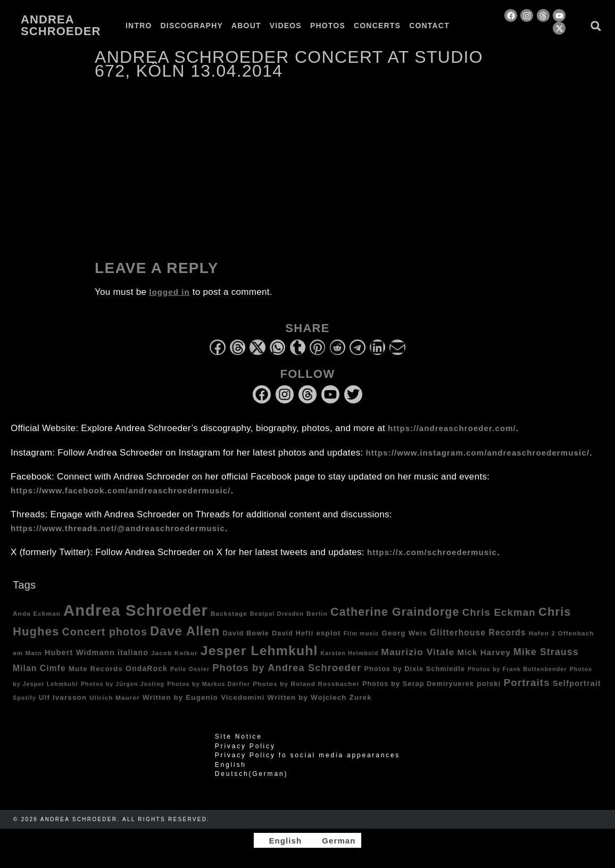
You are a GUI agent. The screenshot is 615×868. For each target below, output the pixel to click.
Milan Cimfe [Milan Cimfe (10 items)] (39, 668)
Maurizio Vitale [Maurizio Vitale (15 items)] (418, 652)
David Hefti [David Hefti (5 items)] (293, 633)
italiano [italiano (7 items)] (133, 652)
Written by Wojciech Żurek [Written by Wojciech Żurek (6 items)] (320, 697)
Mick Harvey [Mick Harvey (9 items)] (484, 652)
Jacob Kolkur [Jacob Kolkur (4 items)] (174, 653)
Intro (139, 26)
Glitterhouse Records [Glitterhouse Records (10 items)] (478, 633)
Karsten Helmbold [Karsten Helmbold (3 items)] (350, 653)
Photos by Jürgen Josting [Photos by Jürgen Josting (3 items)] (123, 684)
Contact (429, 26)
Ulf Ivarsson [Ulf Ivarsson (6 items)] (63, 697)
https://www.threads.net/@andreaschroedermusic (118, 528)
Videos (286, 26)
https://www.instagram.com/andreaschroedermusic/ (478, 453)
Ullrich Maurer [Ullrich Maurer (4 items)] (115, 697)
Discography (192, 26)
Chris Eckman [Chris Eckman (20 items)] (499, 612)
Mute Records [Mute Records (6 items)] (96, 669)
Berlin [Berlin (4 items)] (317, 613)
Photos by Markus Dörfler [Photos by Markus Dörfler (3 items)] (209, 684)
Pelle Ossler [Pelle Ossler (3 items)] (190, 669)
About (246, 26)
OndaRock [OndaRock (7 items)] (147, 668)
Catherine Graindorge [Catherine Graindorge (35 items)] (395, 612)
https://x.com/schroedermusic (432, 552)
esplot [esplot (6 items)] (328, 633)
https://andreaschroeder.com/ (452, 428)
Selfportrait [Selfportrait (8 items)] (577, 683)
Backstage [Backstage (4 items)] (229, 613)
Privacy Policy (245, 746)
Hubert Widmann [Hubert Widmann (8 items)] (80, 652)
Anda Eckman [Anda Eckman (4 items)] (37, 613)
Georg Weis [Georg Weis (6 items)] (404, 633)
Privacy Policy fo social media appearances (307, 755)
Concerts (377, 26)
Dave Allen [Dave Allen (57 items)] (185, 631)
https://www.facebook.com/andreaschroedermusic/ (120, 490)
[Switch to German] (134, 34)
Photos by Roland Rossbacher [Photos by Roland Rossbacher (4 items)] (306, 684)
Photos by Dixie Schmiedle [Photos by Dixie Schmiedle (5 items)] (414, 669)
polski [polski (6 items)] (489, 684)
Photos (328, 26)
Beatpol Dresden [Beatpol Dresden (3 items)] (277, 614)
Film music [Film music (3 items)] (361, 633)
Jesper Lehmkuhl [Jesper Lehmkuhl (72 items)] (259, 651)
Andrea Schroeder (61, 25)
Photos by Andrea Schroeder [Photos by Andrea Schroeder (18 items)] (287, 668)
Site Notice (239, 737)
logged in (169, 292)
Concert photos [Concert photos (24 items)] (105, 632)
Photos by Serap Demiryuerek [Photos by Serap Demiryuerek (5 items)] (418, 684)
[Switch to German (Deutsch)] (307, 774)
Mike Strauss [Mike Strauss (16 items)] (546, 652)
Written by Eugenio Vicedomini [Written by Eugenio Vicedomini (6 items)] (204, 697)
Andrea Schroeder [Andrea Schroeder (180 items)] (136, 610)
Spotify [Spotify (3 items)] (24, 698)
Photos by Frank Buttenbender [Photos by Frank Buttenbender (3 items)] (517, 669)
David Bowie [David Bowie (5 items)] (246, 633)
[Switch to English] (280, 840)
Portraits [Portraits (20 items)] (527, 683)
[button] (596, 26)
